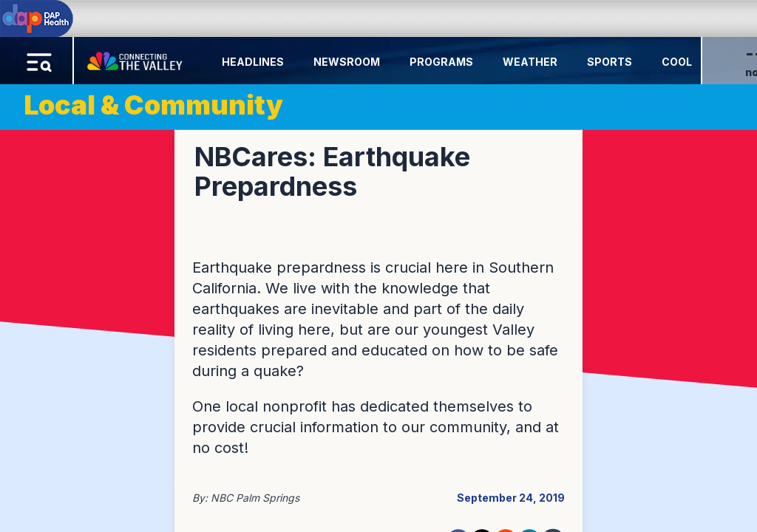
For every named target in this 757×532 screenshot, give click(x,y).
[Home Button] (136, 58)
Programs (441, 62)
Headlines (253, 62)
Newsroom (347, 62)
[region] (378, 266)
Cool (677, 62)
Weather (530, 62)
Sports (610, 62)
